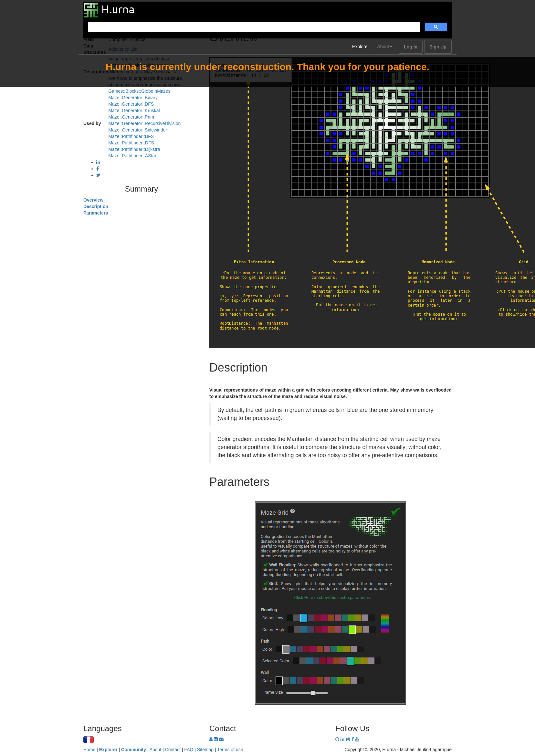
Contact (173, 750)
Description (96, 206)
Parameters (96, 213)
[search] (253, 27)
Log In (411, 47)
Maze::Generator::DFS (131, 104)
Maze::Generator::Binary (133, 98)
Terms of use (230, 750)
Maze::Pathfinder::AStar (132, 156)
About (385, 47)
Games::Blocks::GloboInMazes (139, 91)
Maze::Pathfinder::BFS (131, 136)
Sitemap (205, 750)
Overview (93, 200)
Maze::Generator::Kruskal (134, 110)
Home (89, 750)
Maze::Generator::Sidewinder (138, 130)
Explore (360, 47)
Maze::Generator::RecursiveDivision (144, 123)
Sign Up (438, 47)
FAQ (189, 750)
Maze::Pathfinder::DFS (131, 143)
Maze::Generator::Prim (131, 117)
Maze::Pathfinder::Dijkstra (134, 149)
